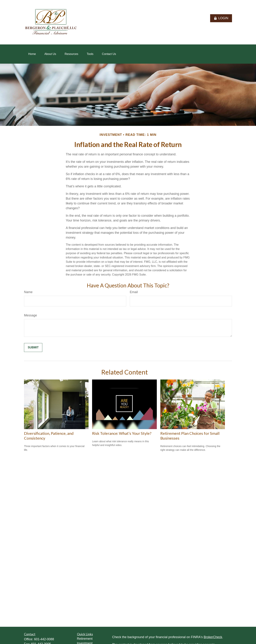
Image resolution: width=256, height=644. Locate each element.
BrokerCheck (213, 637)
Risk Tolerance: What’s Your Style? (122, 433)
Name (28, 292)
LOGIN (221, 18)
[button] (32, 54)
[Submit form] (33, 348)
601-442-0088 (44, 639)
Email (134, 292)
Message (30, 315)
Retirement (85, 639)
